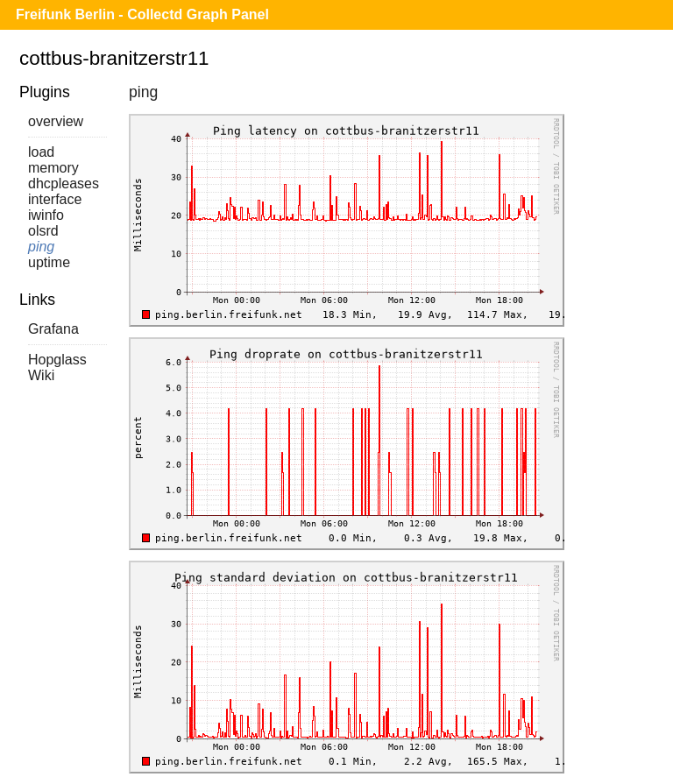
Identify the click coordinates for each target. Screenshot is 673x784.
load (41, 152)
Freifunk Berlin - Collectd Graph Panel (142, 14)
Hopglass (57, 360)
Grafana (53, 329)
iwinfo (46, 215)
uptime (49, 262)
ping (41, 247)
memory (53, 168)
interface (55, 199)
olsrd (43, 231)
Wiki (41, 375)
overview (56, 121)
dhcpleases (64, 184)
